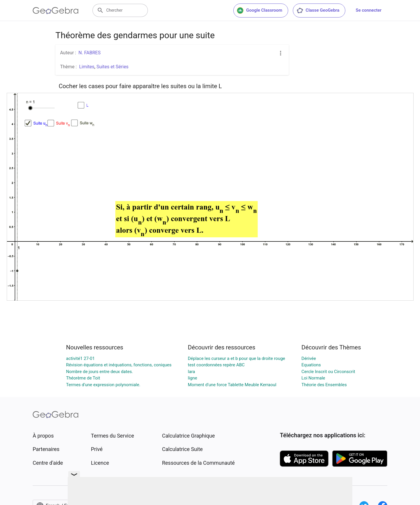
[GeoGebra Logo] (56, 11)
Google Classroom (260, 11)
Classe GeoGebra (318, 11)
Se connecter (369, 10)
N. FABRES (90, 53)
